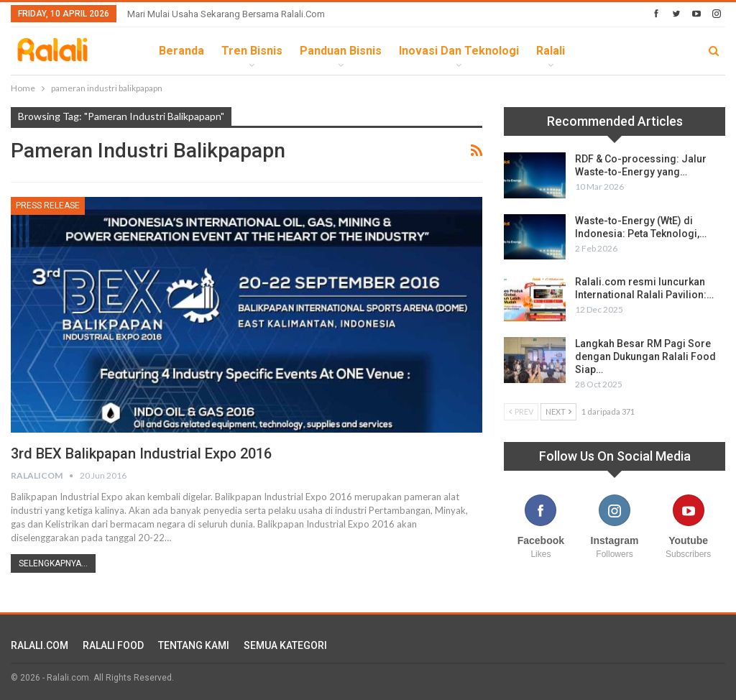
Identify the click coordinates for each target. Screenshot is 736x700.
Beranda (181, 51)
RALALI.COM (40, 645)
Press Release (48, 206)
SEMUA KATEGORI (285, 645)
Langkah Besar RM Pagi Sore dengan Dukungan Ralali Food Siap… (645, 356)
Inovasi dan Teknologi (459, 51)
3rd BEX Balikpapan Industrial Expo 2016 (141, 453)
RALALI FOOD (113, 645)
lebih (597, 51)
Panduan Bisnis (341, 51)
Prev (521, 411)
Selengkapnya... (53, 563)
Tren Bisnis (252, 51)
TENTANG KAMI (194, 645)
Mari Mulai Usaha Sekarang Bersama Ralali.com (226, 14)
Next (558, 411)
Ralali (551, 51)
